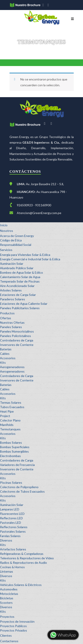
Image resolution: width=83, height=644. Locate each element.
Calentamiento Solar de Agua (20, 277)
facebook (44, 6)
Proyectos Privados (14, 630)
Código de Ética (11, 240)
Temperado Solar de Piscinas (20, 281)
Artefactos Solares (13, 549)
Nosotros (7, 231)
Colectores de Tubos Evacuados (22, 491)
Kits (3, 362)
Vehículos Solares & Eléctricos (21, 585)
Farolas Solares (10, 536)
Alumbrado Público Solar (17, 268)
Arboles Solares (11, 290)
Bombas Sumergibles (14, 451)
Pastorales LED (11, 523)
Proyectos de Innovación (17, 621)
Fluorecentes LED (12, 514)
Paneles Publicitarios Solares (20, 308)
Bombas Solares (11, 442)
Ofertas (6, 318)
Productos (7, 313)
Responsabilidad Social (16, 245)
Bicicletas (7, 598)
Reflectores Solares (14, 527)
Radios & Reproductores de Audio (23, 563)
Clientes (6, 635)
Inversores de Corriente (17, 345)
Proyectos (7, 617)
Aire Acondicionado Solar (17, 286)
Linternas (7, 571)
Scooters (6, 603)
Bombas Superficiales (15, 447)
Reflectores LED (11, 518)
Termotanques (10, 429)
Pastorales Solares (13, 531)
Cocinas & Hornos (12, 567)
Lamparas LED (10, 509)
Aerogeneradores (12, 367)
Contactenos (9, 641)
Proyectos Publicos (13, 626)
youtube (49, 6)
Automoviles (9, 589)
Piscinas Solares (11, 482)
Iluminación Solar (12, 264)
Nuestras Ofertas (12, 322)
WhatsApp (63, 635)
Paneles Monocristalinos (17, 331)
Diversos (6, 540)
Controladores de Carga (17, 340)
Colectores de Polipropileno (19, 487)
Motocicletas (9, 594)
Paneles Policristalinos (15, 336)
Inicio (4, 225)
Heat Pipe (7, 411)
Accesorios (8, 358)
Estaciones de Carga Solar (18, 295)
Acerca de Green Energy (17, 236)
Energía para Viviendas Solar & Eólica (25, 255)
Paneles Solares (11, 327)
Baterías (6, 349)
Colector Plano (10, 420)
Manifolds (7, 425)
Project (5, 416)
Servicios (6, 250)
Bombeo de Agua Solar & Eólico (21, 272)
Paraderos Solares (13, 299)
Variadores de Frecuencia (17, 465)
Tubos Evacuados (12, 407)
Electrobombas (10, 456)
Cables (5, 354)
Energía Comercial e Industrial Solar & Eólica (30, 259)
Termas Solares (11, 402)
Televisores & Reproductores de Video (27, 558)
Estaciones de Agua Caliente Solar (24, 304)
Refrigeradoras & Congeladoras (22, 554)
